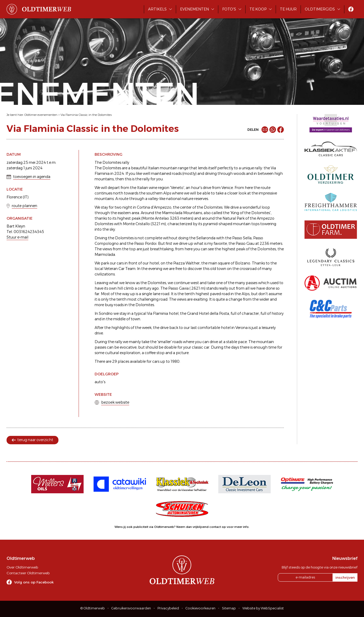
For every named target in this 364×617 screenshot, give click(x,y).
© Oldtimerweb (93, 608)
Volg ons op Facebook (34, 582)
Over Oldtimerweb (22, 567)
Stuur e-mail (17, 237)
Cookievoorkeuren (200, 608)
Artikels (157, 9)
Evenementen (194, 9)
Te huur (288, 9)
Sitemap (229, 608)
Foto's (229, 9)
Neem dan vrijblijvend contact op (201, 527)
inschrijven (345, 577)
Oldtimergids (320, 9)
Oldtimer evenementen (41, 115)
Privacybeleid (168, 608)
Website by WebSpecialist (263, 608)
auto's (100, 382)
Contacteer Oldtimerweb (28, 573)
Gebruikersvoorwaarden (131, 608)
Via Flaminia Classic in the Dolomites (86, 115)
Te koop (258, 9)
